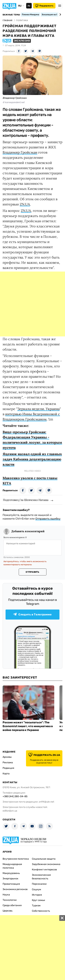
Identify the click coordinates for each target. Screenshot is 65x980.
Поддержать (44, 6)
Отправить (32, 572)
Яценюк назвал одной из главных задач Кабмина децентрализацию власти (32, 459)
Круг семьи (38, 900)
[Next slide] (60, 15)
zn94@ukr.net (46, 802)
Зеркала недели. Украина (38, 409)
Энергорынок (10, 879)
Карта (6, 774)
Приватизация (11, 884)
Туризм (36, 906)
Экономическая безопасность (41, 877)
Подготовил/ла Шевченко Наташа (26, 500)
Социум (36, 889)
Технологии (10, 900)
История (37, 895)
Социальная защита (44, 859)
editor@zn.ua (10, 811)
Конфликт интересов (44, 870)
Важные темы (11, 15)
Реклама (8, 763)
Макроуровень (11, 873)
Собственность (41, 911)
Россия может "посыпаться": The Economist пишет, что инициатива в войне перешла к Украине (28, 726)
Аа (29, 6)
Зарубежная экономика (46, 864)
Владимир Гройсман (20, 152)
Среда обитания (12, 905)
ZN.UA (25, 204)
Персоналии (39, 884)
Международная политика (12, 866)
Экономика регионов (15, 889)
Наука (6, 895)
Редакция (8, 768)
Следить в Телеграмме (32, 614)
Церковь (8, 911)
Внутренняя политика (16, 859)
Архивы (7, 757)
